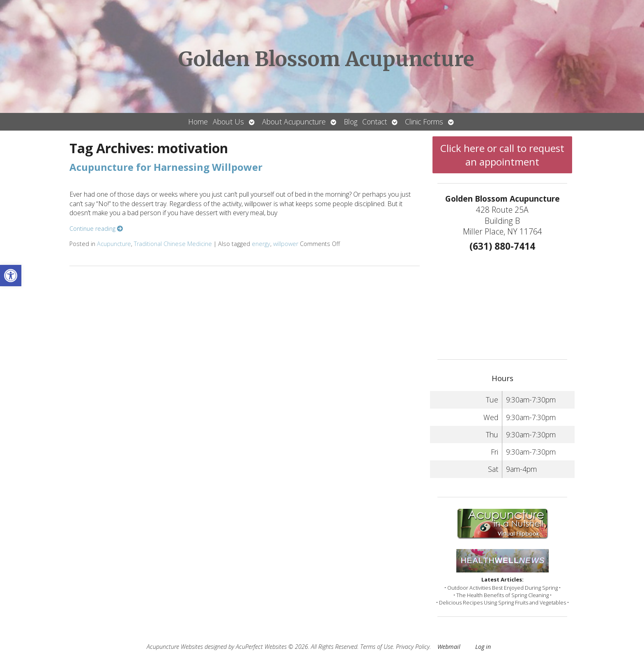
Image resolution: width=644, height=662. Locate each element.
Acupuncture (114, 244)
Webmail (449, 647)
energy (261, 244)
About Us (228, 122)
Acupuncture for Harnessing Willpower (166, 167)
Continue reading (96, 229)
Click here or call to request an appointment (502, 155)
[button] (11, 276)
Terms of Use (377, 647)
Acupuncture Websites (175, 647)
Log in (483, 647)
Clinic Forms (424, 122)
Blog (351, 122)
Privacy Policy (413, 647)
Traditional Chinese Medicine (173, 244)
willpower (286, 244)
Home (198, 122)
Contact (375, 122)
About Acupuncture (294, 122)
